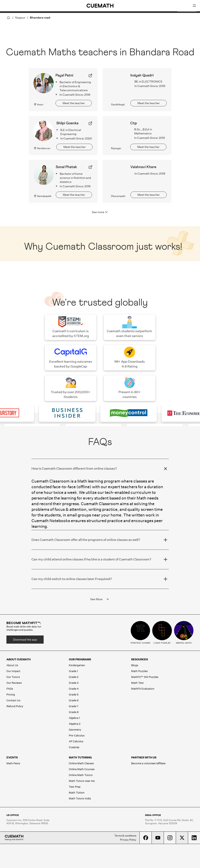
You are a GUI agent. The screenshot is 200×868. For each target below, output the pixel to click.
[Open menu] (194, 6)
